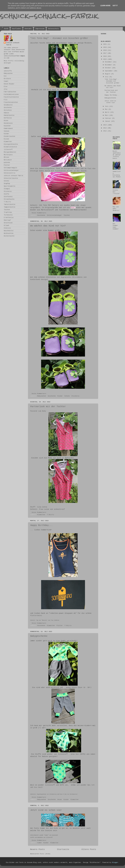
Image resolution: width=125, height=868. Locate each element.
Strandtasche (9, 199)
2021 (105, 44)
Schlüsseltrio (10, 173)
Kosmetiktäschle (10, 147)
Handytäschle (9, 115)
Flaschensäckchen (11, 102)
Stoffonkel (8, 197)
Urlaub (6, 225)
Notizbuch (8, 160)
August (108, 74)
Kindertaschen (10, 136)
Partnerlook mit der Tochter (48, 407)
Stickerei (75, 396)
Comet (39, 843)
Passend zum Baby (38, 411)
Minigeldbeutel (10, 152)
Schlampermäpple (10, 168)
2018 (105, 50)
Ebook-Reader (9, 84)
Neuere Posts (37, 849)
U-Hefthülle (9, 218)
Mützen (6, 157)
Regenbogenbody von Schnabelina (47, 794)
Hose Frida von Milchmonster (69, 794)
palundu (7, 163)
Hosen (60, 800)
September (109, 71)
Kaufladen (17, 29)
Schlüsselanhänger (54, 215)
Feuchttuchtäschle (11, 97)
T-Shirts (50, 515)
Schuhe (67, 396)
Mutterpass (8, 155)
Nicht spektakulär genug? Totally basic (117, 155)
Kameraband (8, 128)
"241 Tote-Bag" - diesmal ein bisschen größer (59, 38)
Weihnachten (9, 233)
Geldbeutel (8, 105)
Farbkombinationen (11, 94)
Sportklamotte (10, 186)
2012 (105, 131)
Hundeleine (8, 123)
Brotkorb (7, 79)
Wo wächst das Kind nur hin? (48, 226)
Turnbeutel (8, 215)
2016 (105, 56)
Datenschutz (54, 29)
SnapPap (7, 184)
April (108, 112)
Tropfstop (8, 212)
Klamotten (41, 515)
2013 (105, 128)
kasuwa (6, 131)
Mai (107, 109)
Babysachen (42, 396)
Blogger (115, 862)
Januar (108, 121)
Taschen (67, 215)
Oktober (108, 68)
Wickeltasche (9, 236)
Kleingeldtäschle (11, 144)
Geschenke (41, 215)
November (109, 65)
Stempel (7, 189)
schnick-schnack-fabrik (49, 16)
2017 (105, 53)
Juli (107, 77)
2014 (105, 125)
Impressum (40, 29)
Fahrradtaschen (10, 92)
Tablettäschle (10, 204)
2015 (105, 59)
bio (5, 76)
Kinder (60, 396)
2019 (105, 47)
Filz (6, 100)
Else (6, 87)
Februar (108, 118)
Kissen (6, 139)
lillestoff (8, 149)
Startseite (63, 849)
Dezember (109, 62)
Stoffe (6, 194)
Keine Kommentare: (40, 213)
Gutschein (8, 110)
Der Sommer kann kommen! (116, 226)
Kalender (7, 126)
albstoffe (8, 71)
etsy (6, 89)
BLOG (6, 29)
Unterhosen (8, 223)
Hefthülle (8, 118)
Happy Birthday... (41, 525)
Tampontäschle (10, 207)
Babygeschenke (39, 636)
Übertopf (7, 220)
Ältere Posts (89, 849)
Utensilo (7, 228)
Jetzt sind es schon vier (46, 810)
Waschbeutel (9, 231)
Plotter (60, 626)
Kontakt (28, 29)
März (107, 115)
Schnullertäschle (11, 178)
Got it (115, 6)
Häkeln (6, 113)
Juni (107, 106)
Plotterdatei (36, 616)
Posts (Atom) (45, 854)
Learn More (105, 6)
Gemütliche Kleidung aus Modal (117, 174)
